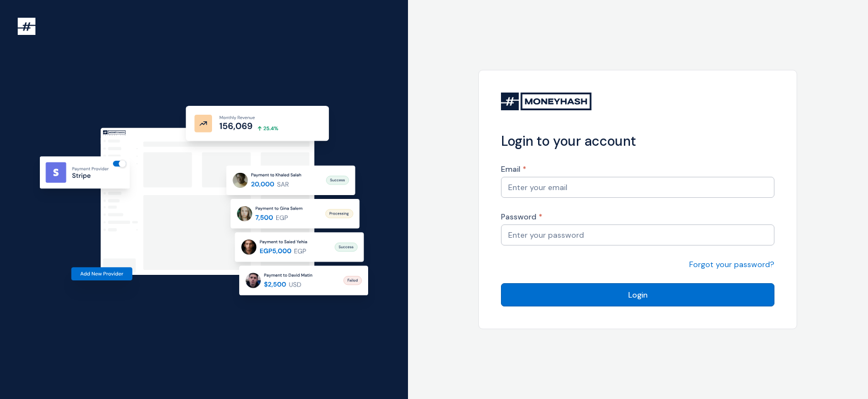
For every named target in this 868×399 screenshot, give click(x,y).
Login (638, 295)
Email (514, 169)
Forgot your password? (732, 264)
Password (522, 217)
